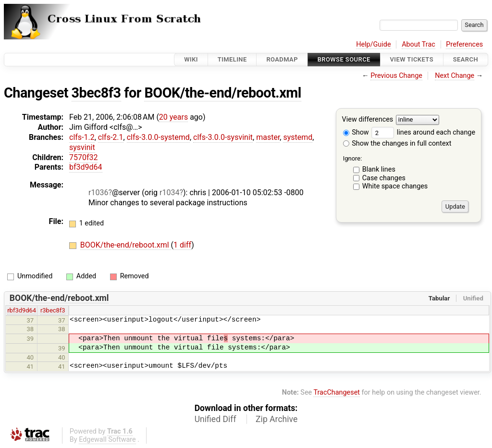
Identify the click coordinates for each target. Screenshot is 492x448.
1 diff (182, 245)
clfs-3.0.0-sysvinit (223, 137)
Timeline (232, 59)
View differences (368, 120)
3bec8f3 (96, 93)
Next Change (455, 76)
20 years (173, 117)
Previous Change (396, 76)
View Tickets (412, 59)
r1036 (98, 193)
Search (466, 59)
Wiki (191, 59)
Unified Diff (215, 419)
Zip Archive (277, 419)
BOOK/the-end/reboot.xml (222, 93)
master (268, 137)
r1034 (169, 193)
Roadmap (282, 59)
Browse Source (344, 59)
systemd (298, 137)
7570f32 (84, 157)
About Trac (418, 44)
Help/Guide (373, 44)
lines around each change (423, 132)
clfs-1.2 (82, 137)
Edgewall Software (107, 440)
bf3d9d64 (86, 167)
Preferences (464, 44)
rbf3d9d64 (22, 310)
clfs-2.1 (111, 137)
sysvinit (82, 147)
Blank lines (379, 169)
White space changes (395, 186)
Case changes (384, 178)
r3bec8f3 (53, 310)
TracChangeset (337, 392)
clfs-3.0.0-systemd (158, 137)
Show (356, 132)
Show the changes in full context (397, 143)
